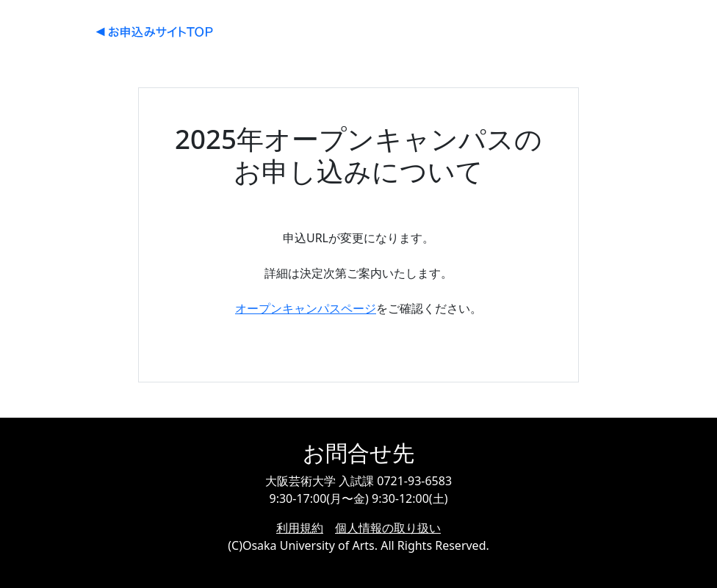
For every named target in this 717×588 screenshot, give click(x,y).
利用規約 (300, 528)
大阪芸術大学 (154, 32)
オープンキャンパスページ (306, 308)
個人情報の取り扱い (388, 528)
